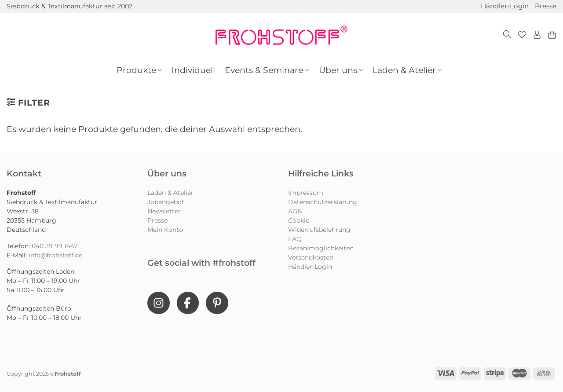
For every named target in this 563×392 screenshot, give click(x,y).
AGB (295, 211)
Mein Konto (165, 230)
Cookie (299, 220)
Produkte (139, 70)
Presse (546, 6)
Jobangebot (166, 202)
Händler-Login (505, 6)
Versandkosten (311, 257)
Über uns (341, 70)
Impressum (306, 193)
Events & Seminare (267, 70)
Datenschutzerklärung (323, 202)
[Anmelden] (537, 35)
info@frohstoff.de (55, 255)
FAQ (295, 239)
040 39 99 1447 (55, 246)
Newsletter (164, 211)
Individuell (193, 70)
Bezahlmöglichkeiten (321, 248)
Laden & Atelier (407, 70)
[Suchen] (507, 35)
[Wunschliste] (522, 35)
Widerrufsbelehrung (319, 230)
